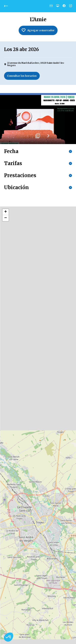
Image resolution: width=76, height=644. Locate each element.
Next (48, 137)
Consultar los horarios (22, 76)
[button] (9, 637)
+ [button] (6, 212)
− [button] (6, 218)
